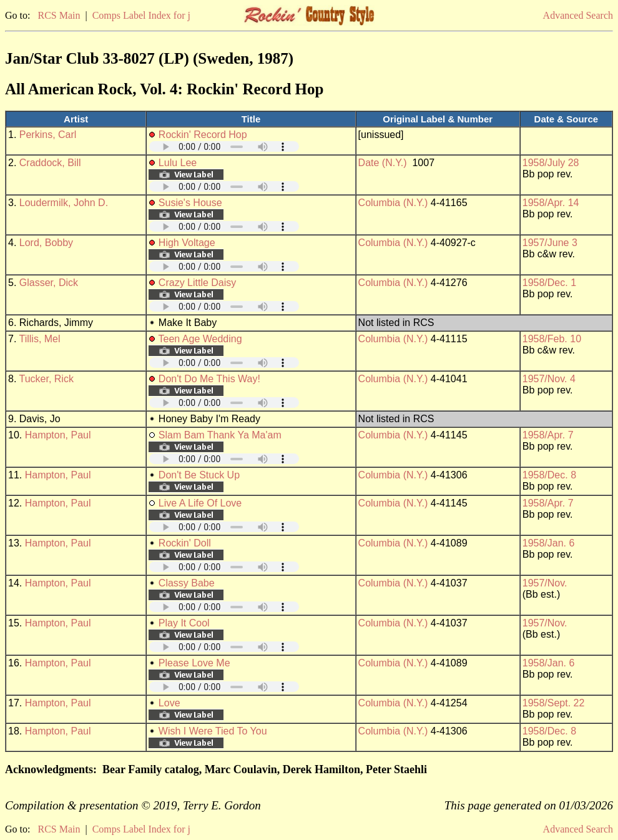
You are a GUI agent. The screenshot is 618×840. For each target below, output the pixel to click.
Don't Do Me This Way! (209, 379)
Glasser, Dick (49, 283)
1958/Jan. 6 (549, 543)
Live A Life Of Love (200, 503)
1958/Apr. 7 (548, 435)
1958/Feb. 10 (552, 339)
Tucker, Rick (47, 379)
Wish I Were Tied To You (213, 731)
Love (169, 703)
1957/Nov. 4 (549, 379)
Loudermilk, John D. (64, 203)
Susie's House (190, 203)
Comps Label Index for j (141, 15)
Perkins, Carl (48, 135)
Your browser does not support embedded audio (224, 146)
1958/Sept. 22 (554, 703)
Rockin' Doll (185, 543)
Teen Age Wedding (200, 339)
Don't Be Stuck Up (199, 475)
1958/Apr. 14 (551, 203)
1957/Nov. (545, 583)
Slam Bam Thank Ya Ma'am (220, 435)
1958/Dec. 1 (549, 283)
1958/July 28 (551, 163)
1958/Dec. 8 (549, 475)
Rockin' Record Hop (203, 135)
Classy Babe (187, 583)
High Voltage (187, 243)
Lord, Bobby (46, 243)
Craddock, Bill (50, 163)
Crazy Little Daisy (197, 283)
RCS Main (59, 15)
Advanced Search (578, 15)
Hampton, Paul (58, 435)
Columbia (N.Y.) (393, 203)
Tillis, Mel (40, 339)
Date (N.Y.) (383, 163)
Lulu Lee (178, 163)
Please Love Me (194, 663)
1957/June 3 (550, 243)
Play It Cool (184, 623)
